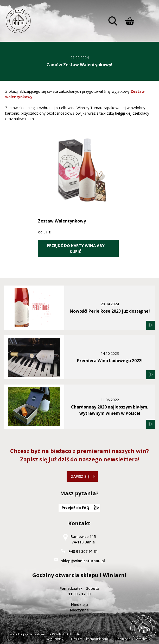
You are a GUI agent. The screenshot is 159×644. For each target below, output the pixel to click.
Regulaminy (55, 639)
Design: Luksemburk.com (90, 639)
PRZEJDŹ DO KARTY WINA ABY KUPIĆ (76, 248)
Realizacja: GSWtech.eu (133, 639)
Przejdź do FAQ (75, 508)
